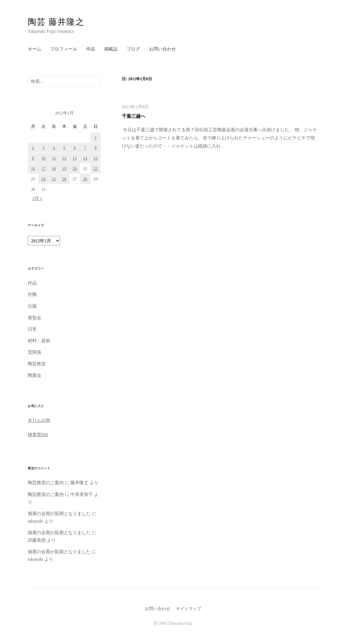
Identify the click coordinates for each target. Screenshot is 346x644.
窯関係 (35, 352)
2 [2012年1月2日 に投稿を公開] (33, 148)
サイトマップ (189, 609)
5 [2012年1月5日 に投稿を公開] (64, 148)
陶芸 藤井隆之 (56, 22)
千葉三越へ (134, 116)
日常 (32, 329)
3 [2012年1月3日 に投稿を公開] (43, 148)
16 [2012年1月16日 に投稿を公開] (33, 169)
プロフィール (64, 49)
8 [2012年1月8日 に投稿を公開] (96, 148)
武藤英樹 (37, 540)
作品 (91, 49)
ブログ (133, 49)
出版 (32, 306)
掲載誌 (111, 49)
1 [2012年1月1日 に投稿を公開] (96, 137)
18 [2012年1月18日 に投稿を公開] (54, 169)
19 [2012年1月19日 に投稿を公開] (64, 169)
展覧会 (35, 318)
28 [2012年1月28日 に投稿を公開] (85, 179)
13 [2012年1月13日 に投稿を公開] (75, 158)
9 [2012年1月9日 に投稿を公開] (33, 158)
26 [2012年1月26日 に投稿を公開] (64, 179)
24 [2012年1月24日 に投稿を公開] (43, 179)
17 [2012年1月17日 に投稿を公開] (43, 169)
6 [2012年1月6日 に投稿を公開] (75, 148)
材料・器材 (39, 341)
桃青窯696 (38, 435)
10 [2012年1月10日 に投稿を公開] (43, 158)
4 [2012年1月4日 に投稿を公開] (54, 148)
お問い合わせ (162, 49)
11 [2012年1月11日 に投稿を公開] (54, 158)
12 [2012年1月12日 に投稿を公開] (64, 158)
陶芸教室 (37, 364)
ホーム (35, 49)
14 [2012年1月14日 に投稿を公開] (85, 158)
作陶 (32, 294)
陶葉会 (35, 375)
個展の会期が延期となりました (59, 513)
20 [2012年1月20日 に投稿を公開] (75, 169)
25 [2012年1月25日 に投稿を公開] (54, 179)
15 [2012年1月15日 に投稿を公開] (96, 158)
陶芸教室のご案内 (46, 483)
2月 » (37, 198)
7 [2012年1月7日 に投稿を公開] (85, 148)
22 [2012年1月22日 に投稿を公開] (96, 169)
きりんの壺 (39, 420)
